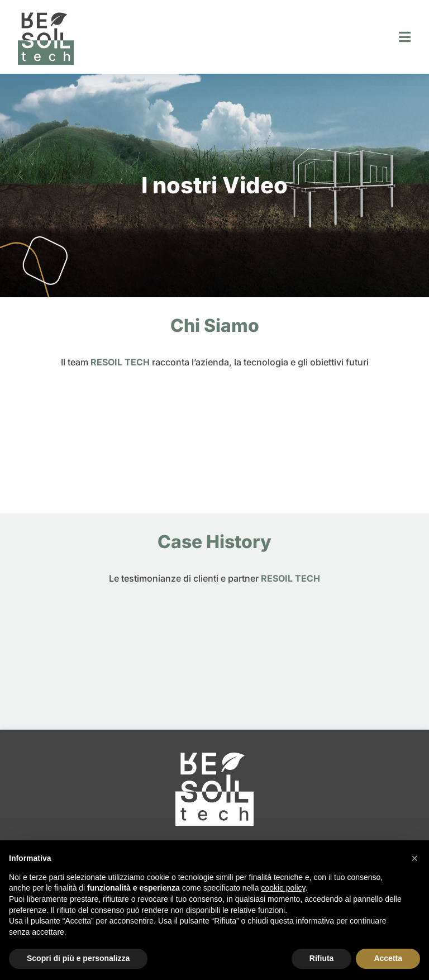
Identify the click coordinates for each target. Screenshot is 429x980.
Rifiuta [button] (322, 958)
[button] (414, 858)
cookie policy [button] (283, 888)
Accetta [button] (388, 958)
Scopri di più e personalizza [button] (78, 958)
